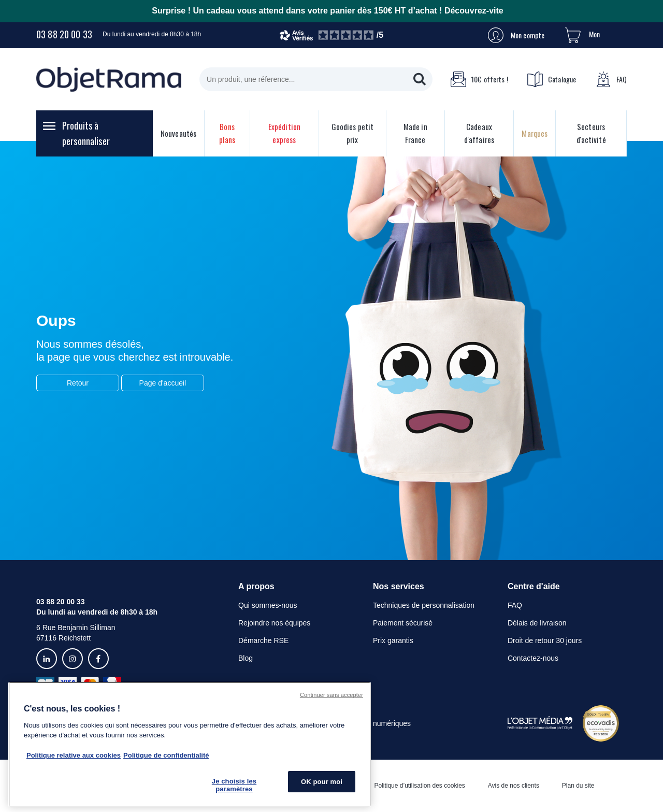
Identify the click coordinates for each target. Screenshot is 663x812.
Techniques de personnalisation (424, 605)
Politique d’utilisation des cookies (419, 786)
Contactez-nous (533, 658)
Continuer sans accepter (331, 695)
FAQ (611, 79)
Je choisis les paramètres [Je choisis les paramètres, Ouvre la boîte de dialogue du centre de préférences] (234, 785)
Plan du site (578, 786)
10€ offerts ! (479, 79)
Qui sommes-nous (268, 605)
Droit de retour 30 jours (545, 640)
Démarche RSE (263, 640)
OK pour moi (322, 782)
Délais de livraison (537, 623)
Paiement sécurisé (403, 623)
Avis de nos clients (514, 786)
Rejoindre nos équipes (274, 623)
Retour (78, 383)
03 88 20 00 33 (64, 34)
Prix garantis (393, 640)
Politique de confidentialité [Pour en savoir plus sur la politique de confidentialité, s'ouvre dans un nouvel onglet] (166, 755)
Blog (246, 658)
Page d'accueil (163, 383)
